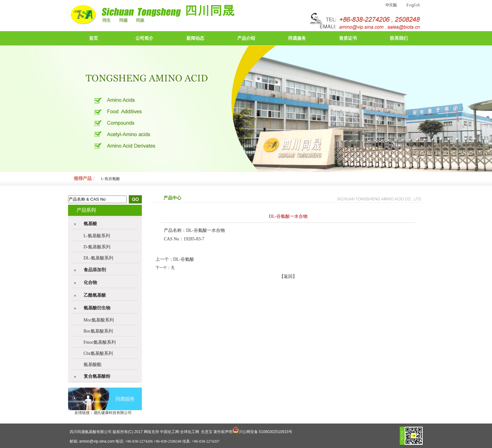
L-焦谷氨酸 (111, 179)
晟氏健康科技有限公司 (113, 413)
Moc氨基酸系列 (99, 320)
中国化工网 (170, 432)
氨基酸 (90, 224)
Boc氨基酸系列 (98, 331)
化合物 (90, 283)
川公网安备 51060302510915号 (266, 432)
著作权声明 (223, 432)
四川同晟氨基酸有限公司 (91, 432)
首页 (94, 38)
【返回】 (288, 276)
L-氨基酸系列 (97, 236)
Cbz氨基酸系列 (98, 353)
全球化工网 (190, 432)
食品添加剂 (95, 270)
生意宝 (207, 432)
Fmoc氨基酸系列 (100, 342)
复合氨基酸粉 (97, 376)
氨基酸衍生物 (97, 308)
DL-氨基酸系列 (98, 258)
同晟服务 (297, 38)
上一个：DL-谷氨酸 (175, 259)
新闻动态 (195, 38)
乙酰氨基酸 (95, 295)
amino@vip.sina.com (97, 441)
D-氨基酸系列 (97, 247)
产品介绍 (246, 38)
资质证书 (348, 38)
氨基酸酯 (93, 365)
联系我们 (399, 38)
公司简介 (144, 38)
